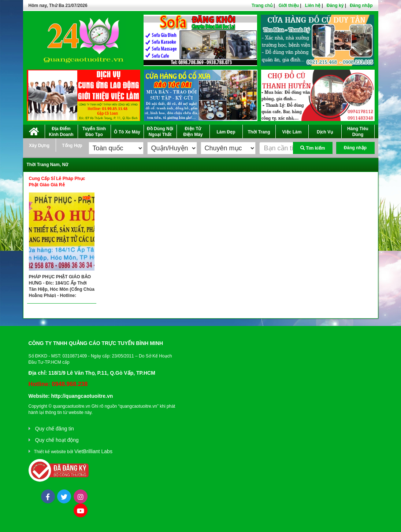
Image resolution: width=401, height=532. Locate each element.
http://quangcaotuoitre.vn (82, 396)
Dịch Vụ (325, 132)
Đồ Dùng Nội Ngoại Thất (160, 132)
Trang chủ (262, 5)
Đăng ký (335, 5)
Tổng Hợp (72, 146)
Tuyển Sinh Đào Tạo (94, 132)
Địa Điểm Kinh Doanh (61, 132)
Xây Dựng (39, 146)
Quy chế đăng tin (55, 429)
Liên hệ (313, 5)
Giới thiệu (289, 5)
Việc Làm (292, 132)
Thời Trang (259, 132)
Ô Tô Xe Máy (127, 132)
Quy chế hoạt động (57, 440)
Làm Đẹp (226, 132)
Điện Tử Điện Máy (193, 132)
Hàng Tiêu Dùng (358, 132)
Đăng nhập (361, 5)
